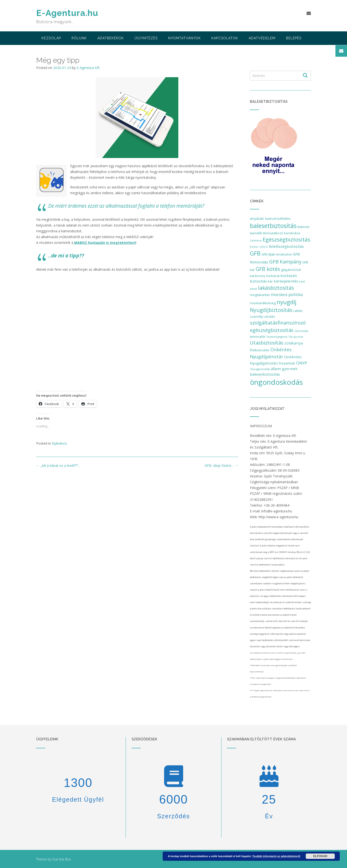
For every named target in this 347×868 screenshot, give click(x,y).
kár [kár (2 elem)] (270, 281)
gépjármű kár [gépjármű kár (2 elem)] (291, 270)
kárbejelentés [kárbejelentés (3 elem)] (286, 281)
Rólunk (79, 38)
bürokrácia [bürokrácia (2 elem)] (292, 233)
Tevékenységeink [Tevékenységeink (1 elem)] (277, 337)
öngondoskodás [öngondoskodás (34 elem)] (276, 382)
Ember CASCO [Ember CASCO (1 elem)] (259, 247)
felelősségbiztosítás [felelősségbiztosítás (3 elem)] (286, 246)
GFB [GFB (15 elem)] (255, 253)
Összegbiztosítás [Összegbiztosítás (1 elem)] (260, 369)
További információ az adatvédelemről (276, 856)
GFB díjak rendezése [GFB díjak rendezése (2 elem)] (277, 254)
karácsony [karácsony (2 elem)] (258, 276)
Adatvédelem (262, 38)
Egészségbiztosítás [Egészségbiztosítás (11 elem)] (287, 239)
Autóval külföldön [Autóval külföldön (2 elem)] (278, 219)
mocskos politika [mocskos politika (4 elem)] (287, 294)
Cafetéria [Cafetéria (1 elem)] (256, 241)
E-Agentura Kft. (88, 68)
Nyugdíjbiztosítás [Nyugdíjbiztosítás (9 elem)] (271, 310)
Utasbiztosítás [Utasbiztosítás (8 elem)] (267, 343)
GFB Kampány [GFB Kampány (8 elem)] (285, 262)
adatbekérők (111, 38)
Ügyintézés (146, 38)
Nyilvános (59, 443)
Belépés (294, 38)
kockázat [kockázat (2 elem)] (273, 276)
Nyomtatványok (184, 38)
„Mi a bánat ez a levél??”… (58, 465)
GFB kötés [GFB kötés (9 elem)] (268, 269)
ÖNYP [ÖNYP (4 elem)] (302, 363)
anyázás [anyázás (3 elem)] (257, 218)
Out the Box (62, 859)
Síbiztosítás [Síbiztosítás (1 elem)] (301, 331)
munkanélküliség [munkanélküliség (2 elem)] (263, 303)
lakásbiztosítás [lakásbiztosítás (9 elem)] (276, 288)
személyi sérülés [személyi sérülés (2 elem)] (263, 317)
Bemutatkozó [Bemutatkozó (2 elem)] (273, 233)
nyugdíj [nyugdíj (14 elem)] (287, 302)
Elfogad (320, 856)
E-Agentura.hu (67, 13)
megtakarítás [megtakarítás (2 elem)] (260, 295)
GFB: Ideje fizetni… (221, 465)
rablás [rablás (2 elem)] (298, 311)
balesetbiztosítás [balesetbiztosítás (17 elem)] (273, 226)
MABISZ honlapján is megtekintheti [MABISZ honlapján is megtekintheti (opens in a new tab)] (104, 243)
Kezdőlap (51, 38)
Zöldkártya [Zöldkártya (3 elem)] (294, 343)
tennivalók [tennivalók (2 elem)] (258, 337)
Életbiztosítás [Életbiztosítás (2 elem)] (260, 350)
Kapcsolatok (225, 38)
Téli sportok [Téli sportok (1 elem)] (296, 337)
